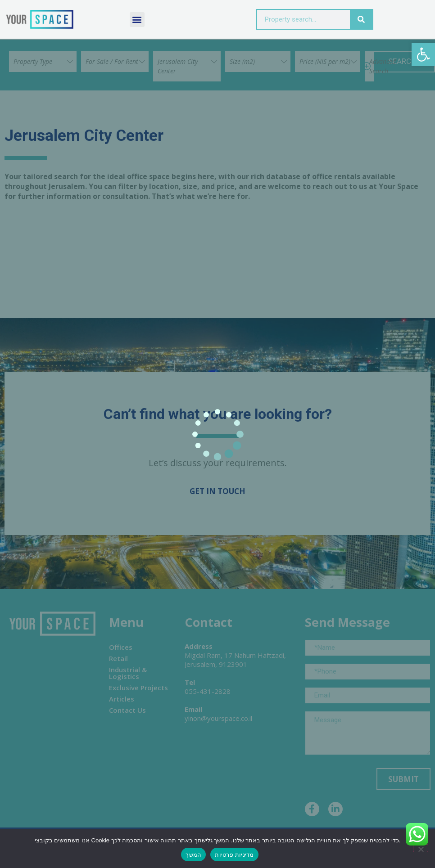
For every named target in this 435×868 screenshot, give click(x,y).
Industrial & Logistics (128, 673)
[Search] (361, 19)
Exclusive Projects (138, 688)
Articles (122, 699)
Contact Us (127, 710)
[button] (423, 54)
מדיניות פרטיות (234, 855)
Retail (118, 658)
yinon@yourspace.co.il (218, 718)
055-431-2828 (208, 691)
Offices (121, 647)
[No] (421, 848)
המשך (193, 855)
